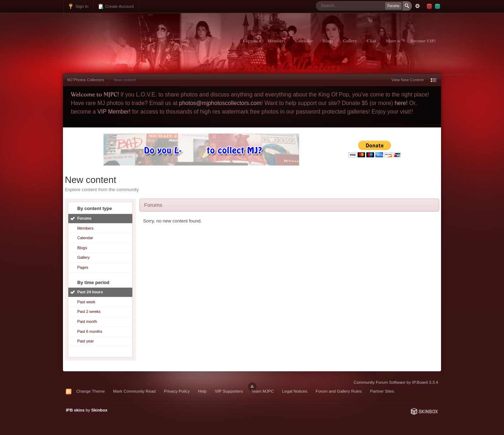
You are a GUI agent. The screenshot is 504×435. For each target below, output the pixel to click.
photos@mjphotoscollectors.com (220, 103)
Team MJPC (262, 391)
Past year (85, 341)
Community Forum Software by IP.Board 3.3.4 (396, 382)
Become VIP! (423, 41)
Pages (83, 267)
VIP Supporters (229, 391)
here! (401, 103)
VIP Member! (114, 112)
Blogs (328, 41)
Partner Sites (382, 391)
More (393, 41)
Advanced (418, 6)
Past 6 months (90, 331)
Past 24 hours (90, 292)
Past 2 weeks (89, 311)
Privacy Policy (177, 391)
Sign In (78, 6)
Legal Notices (295, 391)
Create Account (116, 6)
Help (202, 391)
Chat (372, 41)
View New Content (408, 80)
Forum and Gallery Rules (339, 391)
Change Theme (90, 391)
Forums (250, 41)
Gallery (350, 41)
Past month (87, 321)
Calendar (304, 41)
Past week (86, 302)
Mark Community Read (134, 391)
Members (277, 41)
